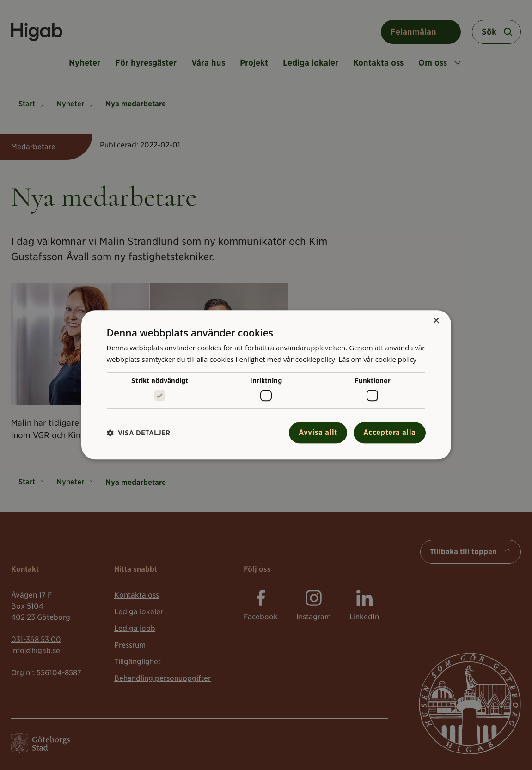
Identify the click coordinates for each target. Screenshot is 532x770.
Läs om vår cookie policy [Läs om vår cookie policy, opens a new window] (378, 359)
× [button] (436, 321)
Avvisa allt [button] (318, 433)
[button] (138, 433)
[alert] (266, 385)
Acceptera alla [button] (390, 433)
